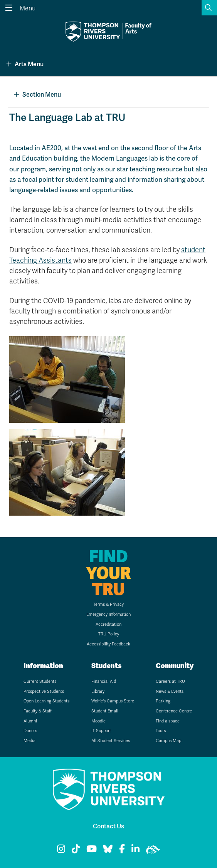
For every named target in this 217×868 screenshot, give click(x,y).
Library (98, 691)
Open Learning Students (46, 701)
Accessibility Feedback (108, 644)
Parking (163, 701)
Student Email (105, 711)
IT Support (101, 731)
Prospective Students (44, 691)
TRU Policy (109, 634)
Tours (161, 731)
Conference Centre (174, 711)
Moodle (98, 721)
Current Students (40, 681)
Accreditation (108, 624)
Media (29, 741)
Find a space (168, 721)
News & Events (170, 691)
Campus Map (168, 741)
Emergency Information (108, 614)
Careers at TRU (170, 681)
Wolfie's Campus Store (113, 701)
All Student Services (111, 741)
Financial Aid (104, 681)
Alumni (30, 721)
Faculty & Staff (38, 711)
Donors (30, 731)
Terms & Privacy (108, 604)
